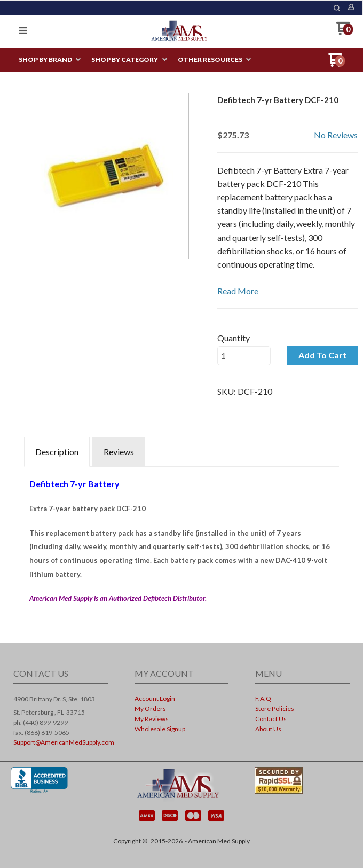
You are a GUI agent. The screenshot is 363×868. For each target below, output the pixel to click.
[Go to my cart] (345, 32)
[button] (337, 8)
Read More (238, 291)
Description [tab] (57, 452)
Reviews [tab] (119, 452)
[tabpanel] (181, 538)
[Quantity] (244, 356)
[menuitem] (50, 60)
